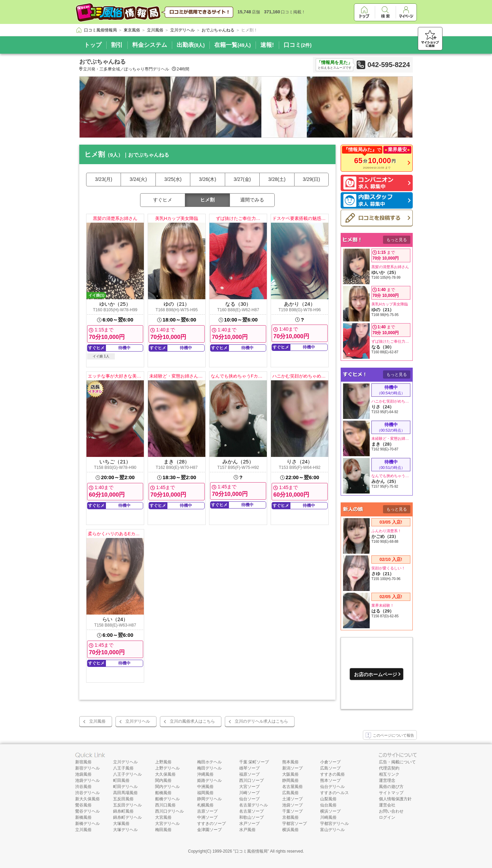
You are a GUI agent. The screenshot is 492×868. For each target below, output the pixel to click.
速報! (267, 45)
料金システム (150, 45)
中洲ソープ (207, 817)
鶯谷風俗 (83, 805)
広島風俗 (290, 793)
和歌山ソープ (251, 817)
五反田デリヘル (127, 805)
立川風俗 (97, 721)
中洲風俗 (205, 787)
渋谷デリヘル (87, 793)
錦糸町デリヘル (127, 817)
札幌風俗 (205, 805)
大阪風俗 (290, 774)
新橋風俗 (83, 817)
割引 (117, 45)
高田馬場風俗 (125, 793)
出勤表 (191, 45)
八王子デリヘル (127, 774)
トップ (93, 45)
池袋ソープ (292, 805)
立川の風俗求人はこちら (192, 721)
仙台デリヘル (332, 787)
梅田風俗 (163, 830)
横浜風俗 (290, 830)
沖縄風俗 (205, 774)
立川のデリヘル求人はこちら (261, 721)
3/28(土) (277, 179)
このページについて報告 (390, 736)
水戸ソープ (249, 824)
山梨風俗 (328, 799)
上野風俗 (163, 762)
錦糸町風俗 (123, 811)
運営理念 (387, 780)
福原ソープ (249, 774)
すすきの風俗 (332, 774)
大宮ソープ (249, 787)
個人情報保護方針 (395, 799)
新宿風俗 (83, 762)
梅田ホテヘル (209, 762)
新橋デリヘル (87, 824)
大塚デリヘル (125, 830)
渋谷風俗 (83, 787)
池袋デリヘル (87, 780)
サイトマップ (391, 793)
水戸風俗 (247, 830)
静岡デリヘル (209, 799)
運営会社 (387, 805)
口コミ (298, 45)
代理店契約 (389, 768)
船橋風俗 (163, 793)
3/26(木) (208, 179)
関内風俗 (163, 780)
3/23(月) (104, 179)
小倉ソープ (330, 762)
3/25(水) (173, 179)
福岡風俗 (205, 793)
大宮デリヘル (167, 824)
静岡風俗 (290, 780)
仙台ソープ (249, 799)
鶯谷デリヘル (87, 811)
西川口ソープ (251, 780)
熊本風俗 (290, 762)
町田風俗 (121, 780)
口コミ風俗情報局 (251, 851)
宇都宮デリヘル (334, 824)
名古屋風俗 (292, 787)
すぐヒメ (163, 200)
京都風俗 (290, 817)
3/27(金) (242, 179)
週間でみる (252, 200)
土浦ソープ (292, 799)
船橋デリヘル (167, 799)
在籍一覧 (233, 45)
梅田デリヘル (209, 768)
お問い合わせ (391, 811)
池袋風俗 (83, 774)
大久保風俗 (165, 774)
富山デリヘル (332, 830)
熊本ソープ (330, 780)
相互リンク (389, 774)
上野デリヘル (167, 768)
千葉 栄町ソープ (254, 762)
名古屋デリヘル (254, 805)
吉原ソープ (207, 811)
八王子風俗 (123, 768)
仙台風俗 (328, 805)
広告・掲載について (397, 762)
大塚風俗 (121, 824)
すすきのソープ (211, 824)
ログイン (387, 817)
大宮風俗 (163, 817)
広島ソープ (330, 768)
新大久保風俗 (87, 799)
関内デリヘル (167, 787)
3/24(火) (138, 179)
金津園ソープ (209, 830)
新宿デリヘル (87, 768)
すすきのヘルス (334, 793)
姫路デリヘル (209, 780)
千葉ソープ (292, 811)
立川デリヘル (138, 721)
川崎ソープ (249, 793)
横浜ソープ (330, 811)
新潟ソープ (292, 768)
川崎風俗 (328, 817)
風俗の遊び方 (391, 787)
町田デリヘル (125, 787)
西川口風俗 (165, 805)
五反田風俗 (123, 799)
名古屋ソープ (251, 811)
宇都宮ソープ (295, 824)
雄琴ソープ (249, 768)
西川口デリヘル (169, 811)
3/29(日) (311, 179)
